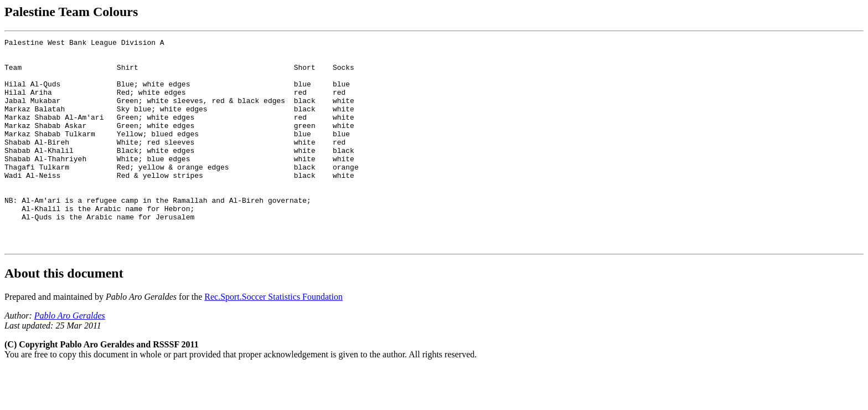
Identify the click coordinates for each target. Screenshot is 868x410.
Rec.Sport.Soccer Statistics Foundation (273, 338)
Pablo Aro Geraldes (70, 357)
